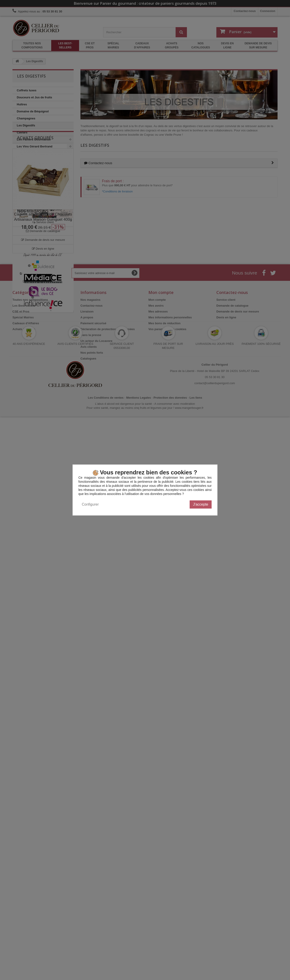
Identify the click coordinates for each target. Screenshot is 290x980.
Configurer (90, 504)
